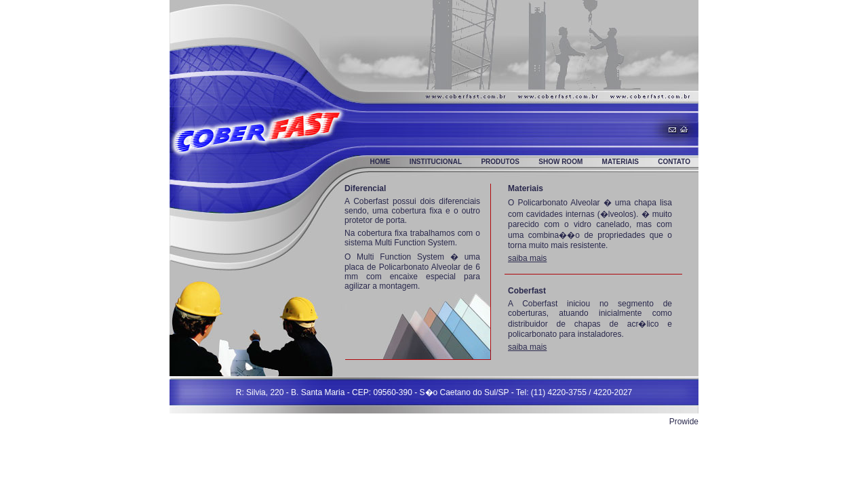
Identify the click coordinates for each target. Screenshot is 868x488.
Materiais (620, 162)
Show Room (560, 162)
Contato (674, 162)
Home (380, 162)
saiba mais (527, 258)
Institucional (436, 162)
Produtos (500, 162)
